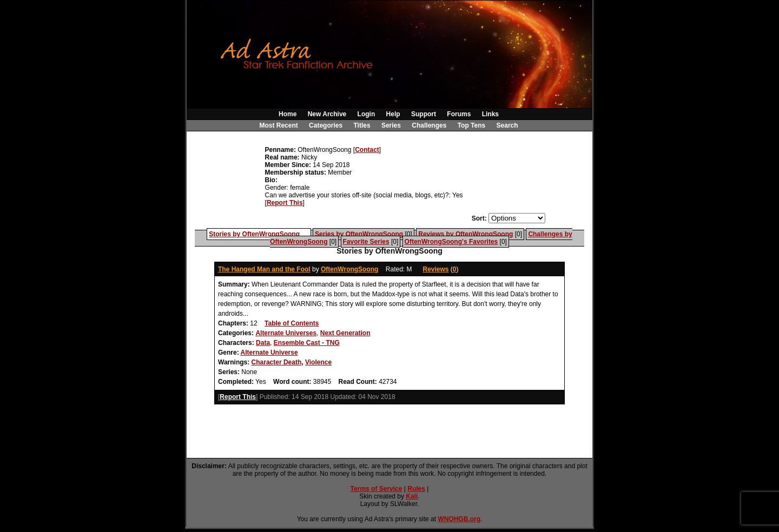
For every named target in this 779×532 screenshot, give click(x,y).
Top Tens (472, 125)
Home (288, 114)
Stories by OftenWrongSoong (254, 234)
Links (490, 114)
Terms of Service (377, 489)
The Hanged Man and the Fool (264, 269)
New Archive (327, 114)
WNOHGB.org (459, 519)
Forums (459, 114)
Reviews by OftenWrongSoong (466, 234)
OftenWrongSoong (349, 269)
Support (424, 114)
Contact (367, 150)
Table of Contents (292, 323)
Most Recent (278, 125)
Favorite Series (366, 242)
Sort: (479, 218)
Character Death (277, 362)
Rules (416, 489)
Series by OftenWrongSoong (359, 234)
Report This (285, 203)
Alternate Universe (269, 353)
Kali (412, 496)
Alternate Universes (286, 333)
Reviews (435, 269)
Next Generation (345, 333)
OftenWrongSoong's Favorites (451, 242)
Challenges (429, 125)
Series (391, 125)
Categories (326, 125)
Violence (318, 362)
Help (393, 114)
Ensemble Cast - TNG (307, 343)
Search (507, 125)
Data (263, 343)
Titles (362, 125)
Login (367, 114)
